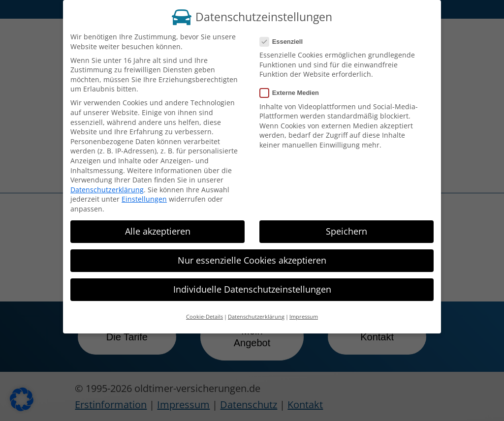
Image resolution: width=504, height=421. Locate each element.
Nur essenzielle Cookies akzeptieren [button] (252, 255)
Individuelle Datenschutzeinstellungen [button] (252, 284)
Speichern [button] (346, 226)
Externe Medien (293, 87)
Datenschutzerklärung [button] (256, 311)
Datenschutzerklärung (107, 184)
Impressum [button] (304, 311)
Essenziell (285, 36)
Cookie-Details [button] (205, 311)
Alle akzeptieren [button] (158, 226)
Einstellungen (144, 194)
